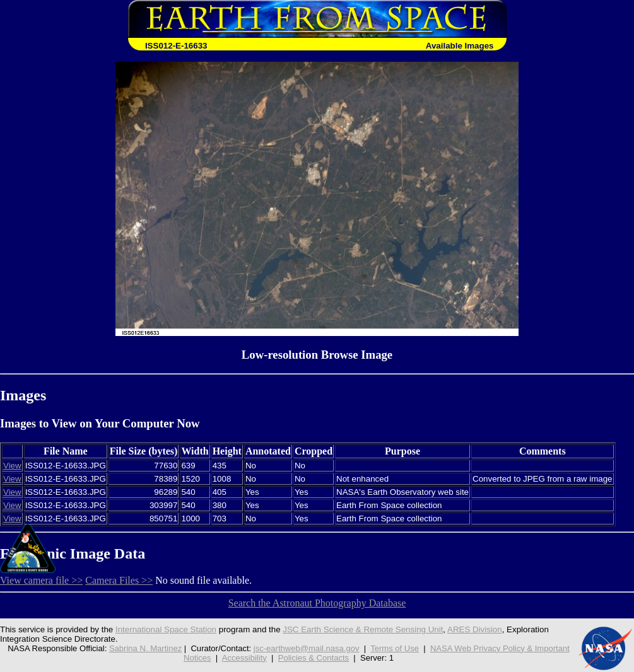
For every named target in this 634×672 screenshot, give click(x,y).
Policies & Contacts (314, 658)
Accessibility (244, 658)
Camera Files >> (119, 580)
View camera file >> (41, 580)
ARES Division (475, 629)
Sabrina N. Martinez (145, 648)
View (12, 466)
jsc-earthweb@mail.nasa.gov (307, 648)
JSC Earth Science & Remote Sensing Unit (363, 629)
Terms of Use (395, 648)
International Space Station (166, 629)
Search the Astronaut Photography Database (317, 603)
